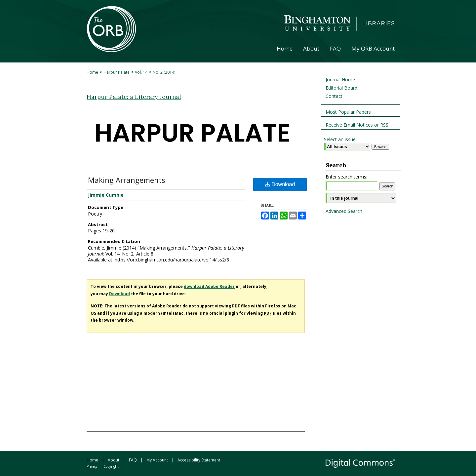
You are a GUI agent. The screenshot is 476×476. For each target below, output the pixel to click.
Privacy (92, 466)
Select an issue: (340, 139)
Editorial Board (341, 88)
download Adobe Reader (209, 286)
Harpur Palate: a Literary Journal (134, 97)
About (114, 460)
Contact (334, 96)
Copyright (111, 466)
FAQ (133, 460)
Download (280, 184)
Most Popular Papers (348, 112)
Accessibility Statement (199, 460)
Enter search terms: (346, 177)
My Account (157, 460)
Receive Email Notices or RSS (357, 125)
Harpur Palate (117, 72)
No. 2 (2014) (164, 72)
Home (92, 72)
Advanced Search (344, 211)
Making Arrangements (127, 180)
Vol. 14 (141, 72)
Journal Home (340, 79)
